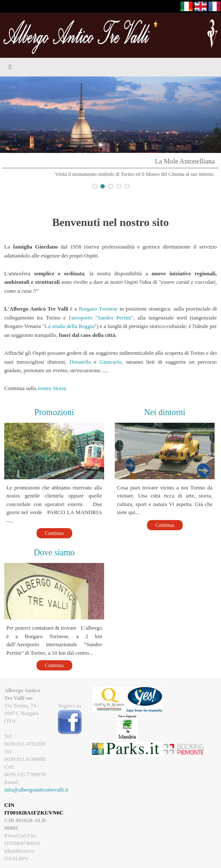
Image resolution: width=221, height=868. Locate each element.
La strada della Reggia (69, 326)
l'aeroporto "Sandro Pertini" (101, 318)
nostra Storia (52, 388)
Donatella (80, 362)
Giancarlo (110, 362)
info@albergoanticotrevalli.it (36, 790)
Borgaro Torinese (98, 309)
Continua (54, 533)
